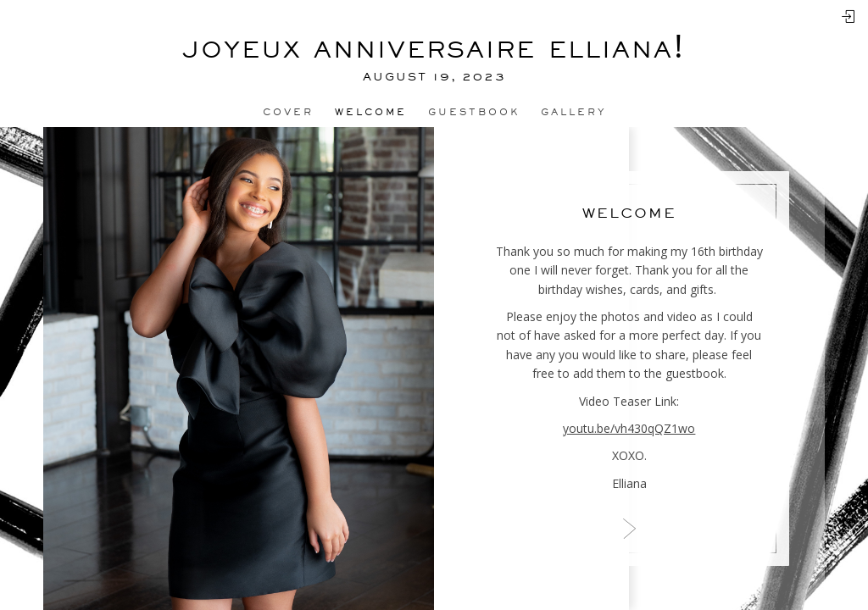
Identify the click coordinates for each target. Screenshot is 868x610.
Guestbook (474, 112)
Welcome (371, 112)
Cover (288, 112)
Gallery (574, 112)
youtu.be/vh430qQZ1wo (629, 428)
